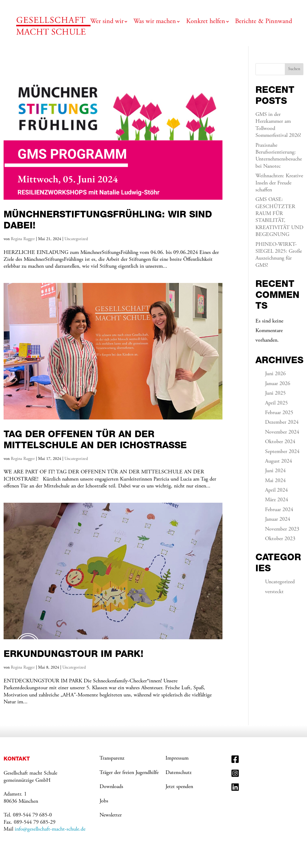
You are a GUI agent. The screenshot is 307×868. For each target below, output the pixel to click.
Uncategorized (76, 239)
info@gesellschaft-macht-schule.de (50, 829)
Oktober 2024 (280, 442)
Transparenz (112, 758)
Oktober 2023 (280, 539)
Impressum (177, 758)
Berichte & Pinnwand (264, 22)
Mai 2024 (275, 481)
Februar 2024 (279, 510)
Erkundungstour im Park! (73, 654)
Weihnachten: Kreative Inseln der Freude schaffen (279, 183)
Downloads (111, 787)
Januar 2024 (278, 519)
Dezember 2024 (282, 422)
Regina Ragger (23, 239)
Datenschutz (179, 773)
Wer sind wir (107, 22)
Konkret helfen (206, 22)
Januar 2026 (278, 384)
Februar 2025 (279, 413)
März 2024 (277, 500)
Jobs (104, 801)
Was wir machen (155, 22)
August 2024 (279, 461)
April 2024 (276, 490)
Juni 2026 (275, 374)
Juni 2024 (275, 471)
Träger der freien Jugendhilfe (129, 773)
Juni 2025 (275, 393)
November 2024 (282, 432)
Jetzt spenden (179, 787)
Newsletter (111, 815)
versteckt (274, 592)
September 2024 (282, 452)
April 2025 (276, 403)
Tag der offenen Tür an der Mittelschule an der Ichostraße (95, 439)
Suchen (294, 69)
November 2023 (282, 529)
